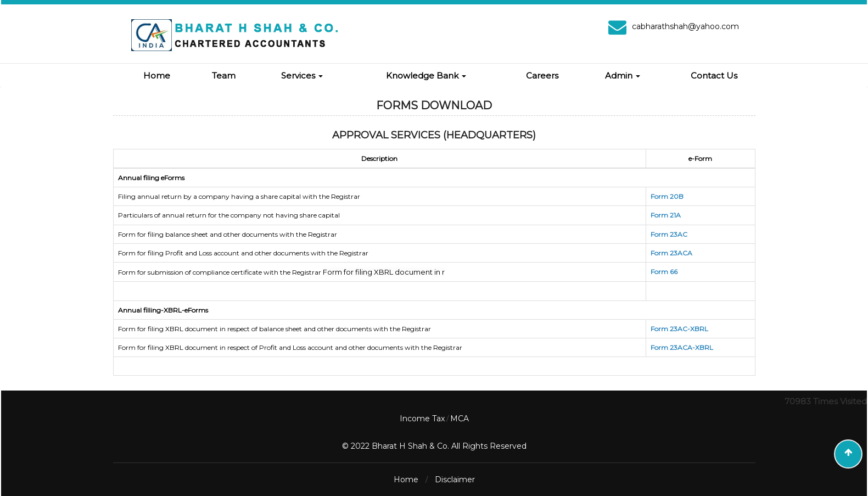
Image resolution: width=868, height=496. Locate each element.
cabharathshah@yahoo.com (685, 26)
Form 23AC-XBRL (679, 329)
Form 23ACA (671, 253)
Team (224, 76)
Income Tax (422, 419)
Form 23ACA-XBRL (682, 347)
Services (302, 76)
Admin (623, 76)
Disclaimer (455, 480)
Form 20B (667, 196)
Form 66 (664, 272)
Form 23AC (669, 234)
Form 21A (666, 215)
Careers (542, 76)
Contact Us (714, 76)
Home (157, 76)
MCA (460, 419)
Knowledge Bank (426, 76)
